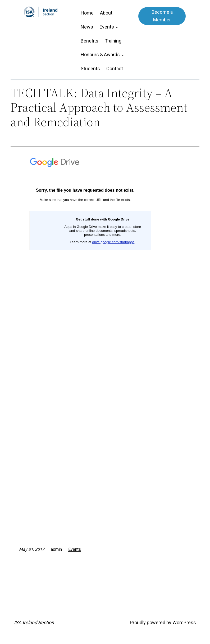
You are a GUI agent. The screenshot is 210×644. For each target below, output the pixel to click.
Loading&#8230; (85, 338)
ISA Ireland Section (34, 622)
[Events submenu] (117, 27)
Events (75, 549)
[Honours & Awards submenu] (123, 55)
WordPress (184, 622)
